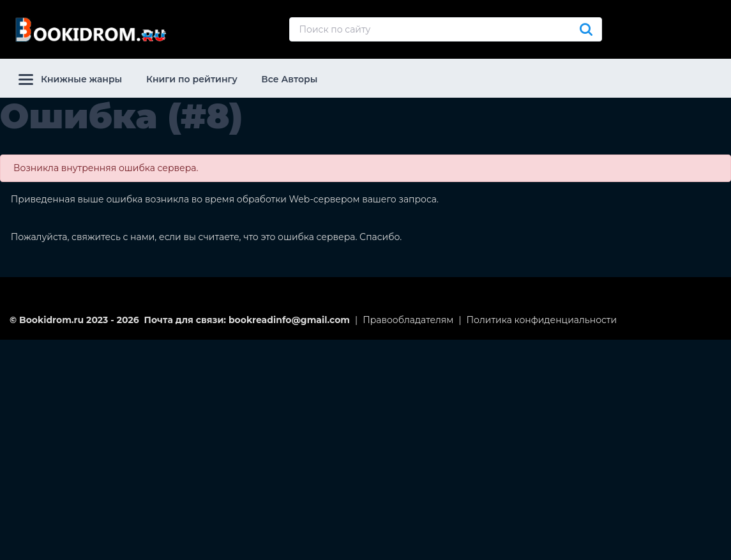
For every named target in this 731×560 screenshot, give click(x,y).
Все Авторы (289, 79)
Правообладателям (408, 320)
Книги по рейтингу (192, 79)
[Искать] (586, 29)
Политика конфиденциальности (542, 320)
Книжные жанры (70, 79)
